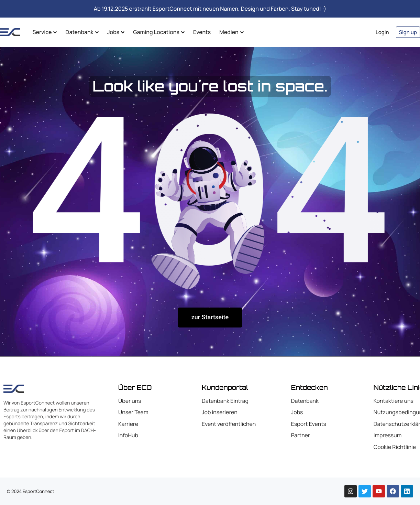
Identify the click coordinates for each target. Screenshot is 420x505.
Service (45, 32)
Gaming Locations (159, 32)
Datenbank (82, 32)
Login (382, 32)
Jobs (116, 32)
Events (202, 32)
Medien (231, 32)
